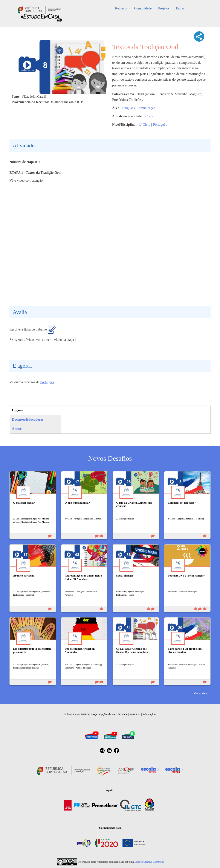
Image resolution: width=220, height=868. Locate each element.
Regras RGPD (81, 714)
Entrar (180, 8)
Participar (135, 714)
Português (160, 125)
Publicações (149, 714)
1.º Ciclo (144, 125)
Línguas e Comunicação (139, 108)
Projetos (164, 8)
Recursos (121, 8)
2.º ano (149, 116)
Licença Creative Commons (149, 862)
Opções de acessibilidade (113, 714)
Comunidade (143, 8)
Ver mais (199, 693)
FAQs (94, 714)
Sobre (67, 714)
